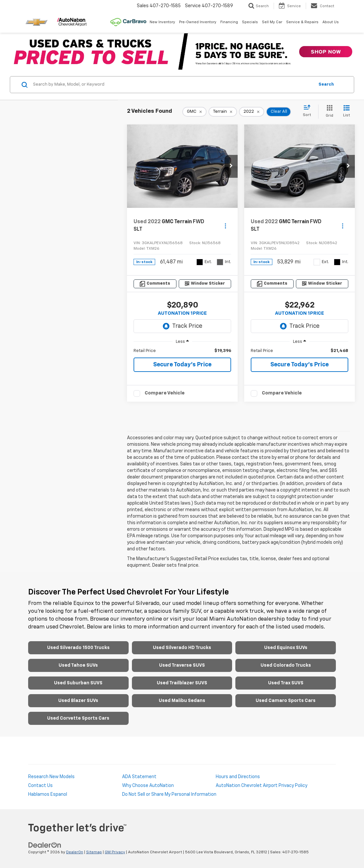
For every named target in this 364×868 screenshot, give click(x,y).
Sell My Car (272, 22)
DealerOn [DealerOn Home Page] (75, 852)
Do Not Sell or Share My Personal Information (169, 794)
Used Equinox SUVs (286, 648)
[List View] (346, 112)
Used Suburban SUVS (78, 683)
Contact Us (40, 786)
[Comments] (155, 284)
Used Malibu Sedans (182, 701)
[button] (231, 166)
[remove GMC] (194, 112)
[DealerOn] (45, 845)
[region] (182, 351)
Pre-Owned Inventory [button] (198, 22)
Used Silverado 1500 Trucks (78, 648)
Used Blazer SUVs (78, 701)
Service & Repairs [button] (302, 22)
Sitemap (94, 852)
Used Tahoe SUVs (78, 665)
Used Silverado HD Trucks (182, 648)
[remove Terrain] (223, 112)
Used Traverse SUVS (182, 665)
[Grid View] (328, 112)
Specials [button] (250, 22)
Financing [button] (229, 22)
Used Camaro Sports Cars (286, 701)
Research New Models (51, 777)
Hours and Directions (238, 777)
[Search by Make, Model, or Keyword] (173, 85)
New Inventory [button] (162, 22)
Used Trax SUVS (286, 683)
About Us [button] (331, 22)
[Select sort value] (309, 111)
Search (326, 84)
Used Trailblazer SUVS (182, 683)
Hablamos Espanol (48, 794)
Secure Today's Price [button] (182, 365)
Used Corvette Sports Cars (78, 718)
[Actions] (225, 226)
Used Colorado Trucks (286, 665)
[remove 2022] (252, 112)
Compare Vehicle (165, 393)
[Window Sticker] (205, 284)
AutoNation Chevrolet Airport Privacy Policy (262, 786)
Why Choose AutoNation (148, 786)
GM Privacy (115, 852)
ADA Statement (139, 777)
